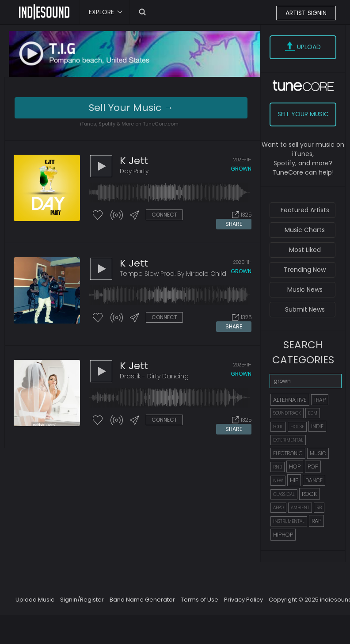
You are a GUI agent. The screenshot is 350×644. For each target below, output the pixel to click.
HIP (294, 480)
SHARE (234, 224)
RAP (316, 521)
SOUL (278, 427)
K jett (134, 161)
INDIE (317, 426)
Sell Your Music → (131, 108)
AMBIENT (300, 508)
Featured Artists (305, 210)
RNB (278, 467)
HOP (295, 467)
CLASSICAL (284, 494)
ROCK (309, 494)
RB (319, 508)
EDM (313, 413)
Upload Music (35, 600)
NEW (278, 481)
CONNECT (164, 215)
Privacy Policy (243, 600)
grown (241, 169)
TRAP (320, 400)
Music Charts (305, 230)
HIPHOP (283, 535)
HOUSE (297, 427)
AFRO (278, 508)
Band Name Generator (142, 600)
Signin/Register (82, 600)
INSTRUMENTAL (289, 521)
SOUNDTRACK (287, 413)
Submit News (305, 309)
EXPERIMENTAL (288, 440)
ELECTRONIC (288, 453)
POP (313, 467)
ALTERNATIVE (290, 400)
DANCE (314, 480)
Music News (305, 290)
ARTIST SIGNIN (306, 13)
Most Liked (305, 250)
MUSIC (318, 453)
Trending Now (305, 270)
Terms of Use (200, 600)
